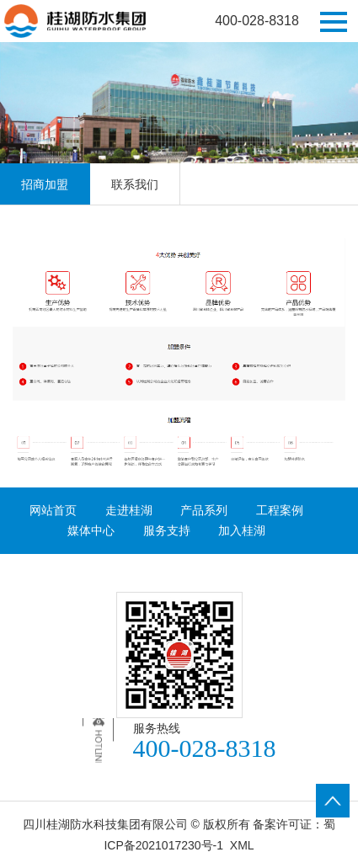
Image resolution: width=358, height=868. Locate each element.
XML (242, 845)
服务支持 (167, 530)
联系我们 (135, 184)
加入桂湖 (242, 530)
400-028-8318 (257, 21)
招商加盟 (45, 184)
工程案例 (280, 510)
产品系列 (204, 510)
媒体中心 (91, 530)
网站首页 (53, 510)
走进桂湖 (129, 510)
